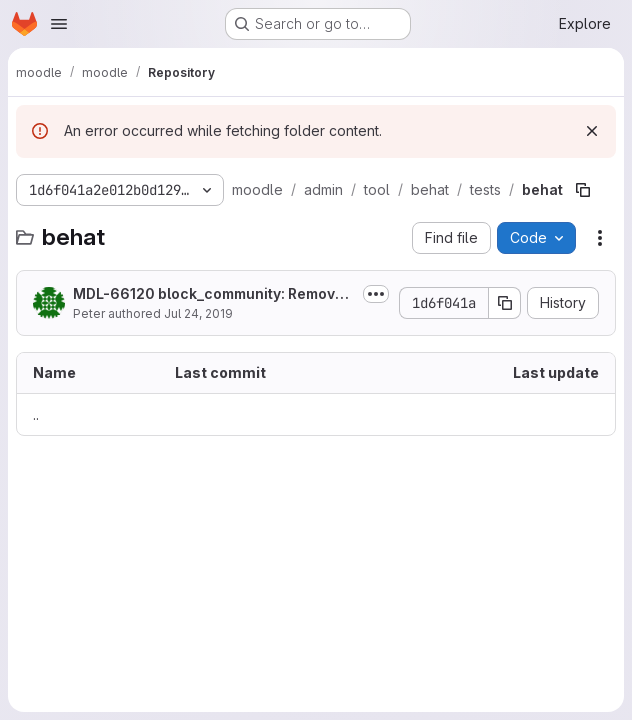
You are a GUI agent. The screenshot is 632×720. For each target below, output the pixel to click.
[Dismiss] (592, 131)
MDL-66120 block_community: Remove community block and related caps (208, 294)
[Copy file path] (583, 190)
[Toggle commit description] (376, 294)
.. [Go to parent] (36, 414)
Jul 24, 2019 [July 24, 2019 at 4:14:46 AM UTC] (198, 313)
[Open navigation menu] (59, 24)
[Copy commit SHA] (505, 303)
